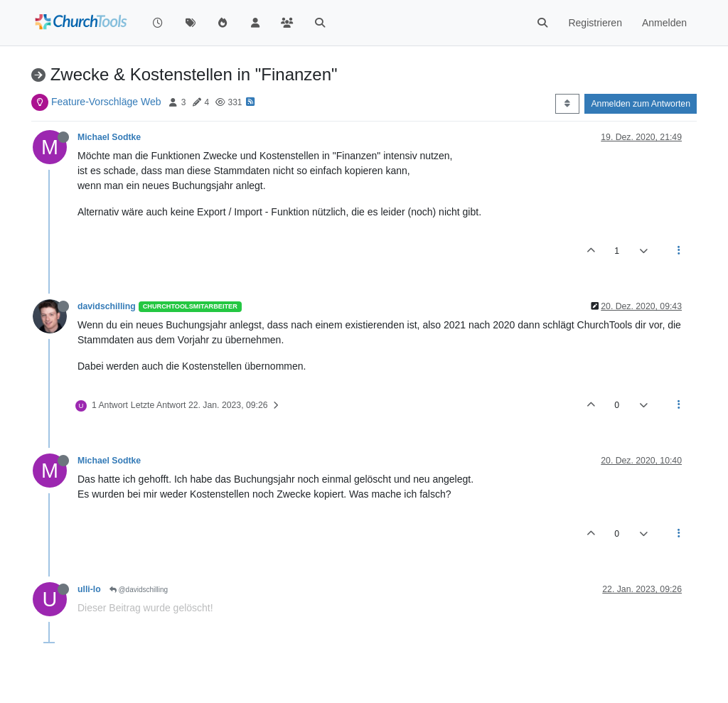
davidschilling (107, 306)
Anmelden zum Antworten (641, 104)
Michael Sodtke (109, 137)
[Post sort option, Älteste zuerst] (567, 104)
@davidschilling (139, 590)
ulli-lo (89, 589)
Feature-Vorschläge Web (106, 102)
